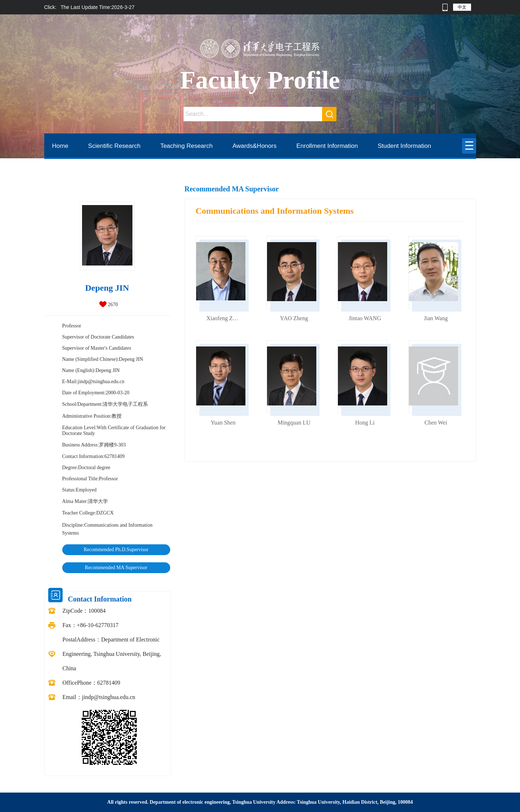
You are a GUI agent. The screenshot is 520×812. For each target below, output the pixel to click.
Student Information (404, 146)
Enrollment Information (327, 146)
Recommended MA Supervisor (116, 568)
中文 (462, 7)
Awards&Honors (255, 146)
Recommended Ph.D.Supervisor (116, 550)
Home (60, 146)
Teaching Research (186, 146)
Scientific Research (114, 146)
